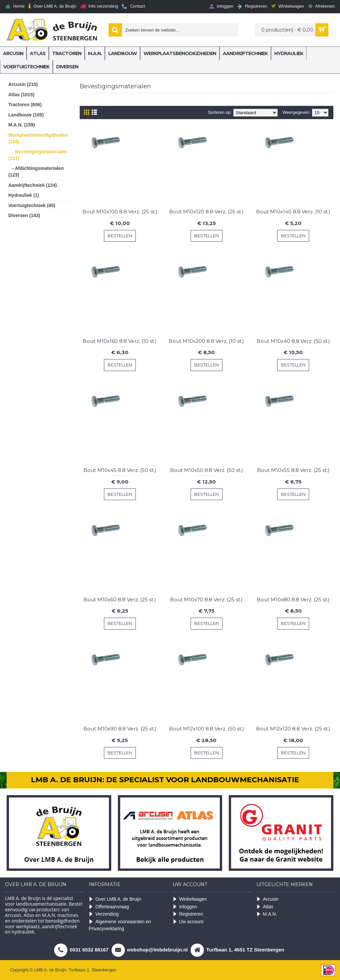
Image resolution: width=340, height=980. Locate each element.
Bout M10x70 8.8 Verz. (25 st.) (206, 600)
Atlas (265, 907)
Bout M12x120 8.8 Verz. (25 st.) (293, 729)
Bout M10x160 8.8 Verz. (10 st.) (120, 341)
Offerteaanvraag (109, 907)
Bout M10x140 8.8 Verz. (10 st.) (293, 212)
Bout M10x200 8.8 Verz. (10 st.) (206, 341)
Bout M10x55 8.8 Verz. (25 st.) (293, 470)
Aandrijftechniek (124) (33, 185)
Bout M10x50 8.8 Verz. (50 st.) (207, 470)
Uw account (188, 922)
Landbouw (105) (26, 115)
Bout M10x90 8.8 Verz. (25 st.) (120, 729)
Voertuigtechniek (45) (32, 205)
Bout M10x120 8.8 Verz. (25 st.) (206, 212)
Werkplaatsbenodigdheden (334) (38, 138)
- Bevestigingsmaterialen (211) (38, 155)
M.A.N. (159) (22, 125)
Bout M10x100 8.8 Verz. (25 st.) (120, 212)
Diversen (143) (24, 215)
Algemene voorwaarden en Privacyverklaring (120, 925)
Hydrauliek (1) (24, 195)
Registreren (188, 914)
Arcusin (267, 899)
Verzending (104, 914)
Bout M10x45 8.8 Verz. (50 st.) (120, 470)
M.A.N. (267, 914)
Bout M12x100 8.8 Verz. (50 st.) (207, 729)
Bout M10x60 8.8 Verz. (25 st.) (120, 600)
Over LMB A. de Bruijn (115, 899)
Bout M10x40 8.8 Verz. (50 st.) (293, 341)
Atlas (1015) (21, 95)
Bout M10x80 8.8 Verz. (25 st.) (293, 600)
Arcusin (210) (23, 84)
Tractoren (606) (25, 105)
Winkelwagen (190, 899)
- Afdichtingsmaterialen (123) (36, 172)
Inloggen (185, 907)
